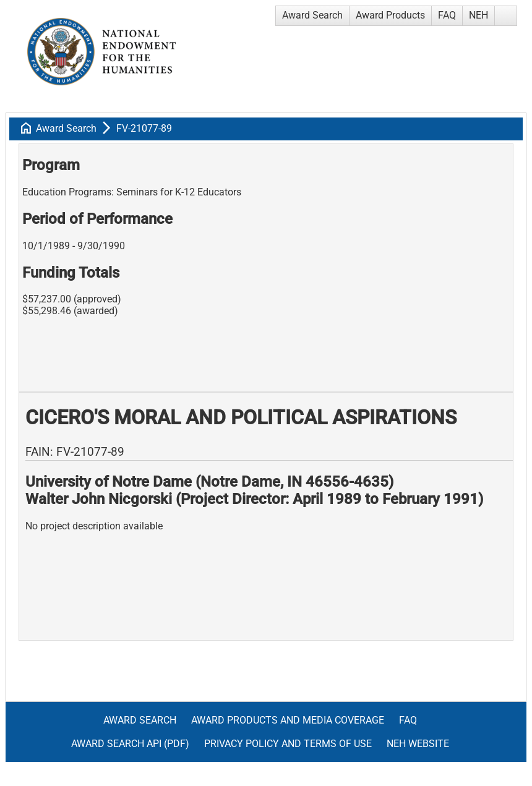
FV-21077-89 (144, 128)
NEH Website (418, 744)
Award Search (312, 15)
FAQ (447, 15)
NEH (478, 15)
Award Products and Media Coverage (288, 720)
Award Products (390, 15)
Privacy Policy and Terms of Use (288, 744)
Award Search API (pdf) (130, 744)
